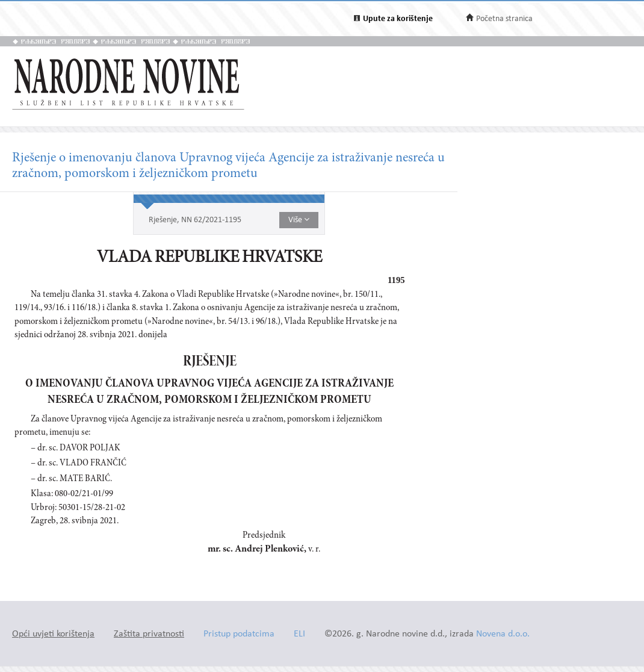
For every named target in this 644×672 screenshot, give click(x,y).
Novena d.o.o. (503, 634)
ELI (299, 634)
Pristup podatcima (239, 634)
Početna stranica (504, 19)
